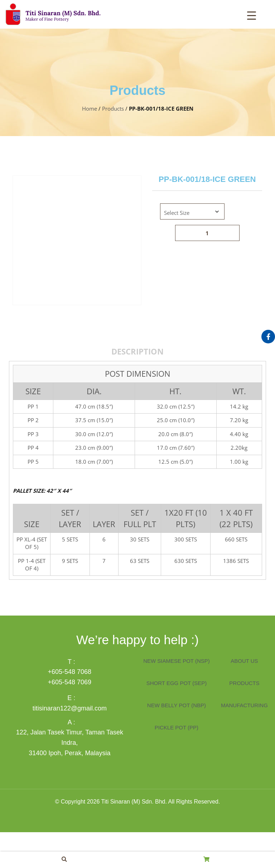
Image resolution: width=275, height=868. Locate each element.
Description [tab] (137, 387)
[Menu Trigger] (252, 15)
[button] (64, 859)
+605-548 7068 (70, 708)
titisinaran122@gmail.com (70, 744)
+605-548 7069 (70, 718)
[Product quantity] (207, 233)
